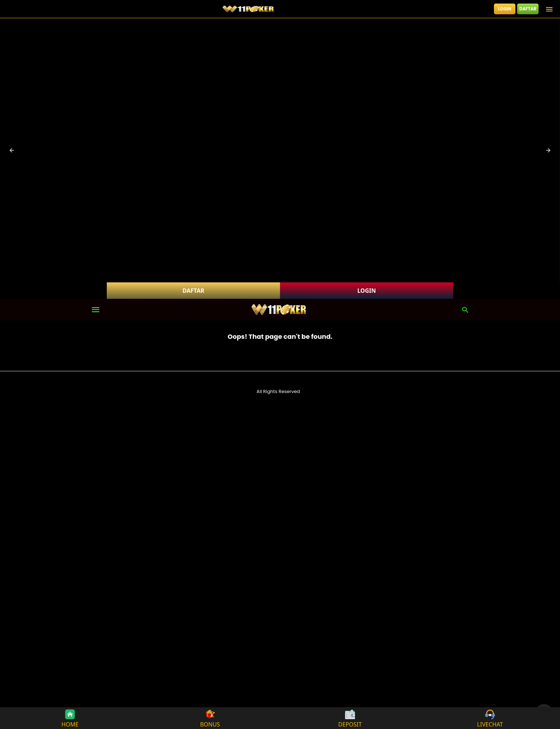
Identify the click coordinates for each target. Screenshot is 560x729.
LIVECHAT (490, 718)
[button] (12, 150)
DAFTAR (528, 9)
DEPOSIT (350, 718)
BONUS (210, 718)
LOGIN (505, 9)
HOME (70, 718)
